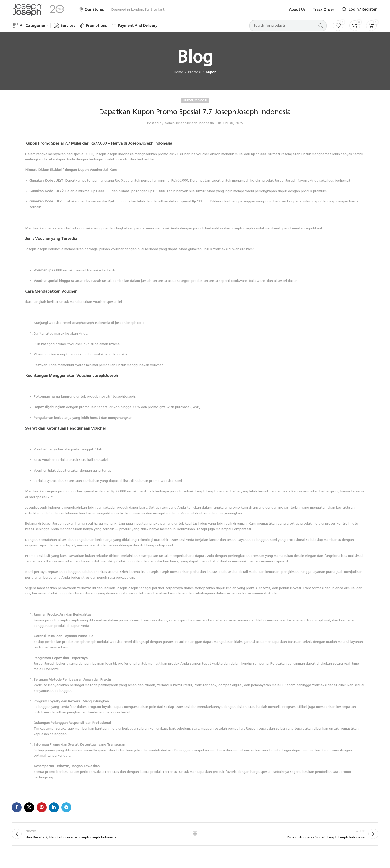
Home (178, 75)
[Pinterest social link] (42, 810)
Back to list (195, 838)
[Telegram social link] (66, 810)
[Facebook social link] (17, 810)
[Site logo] (28, 11)
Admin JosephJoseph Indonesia (189, 126)
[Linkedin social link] (54, 810)
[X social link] (29, 810)
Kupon (211, 75)
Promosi (194, 75)
